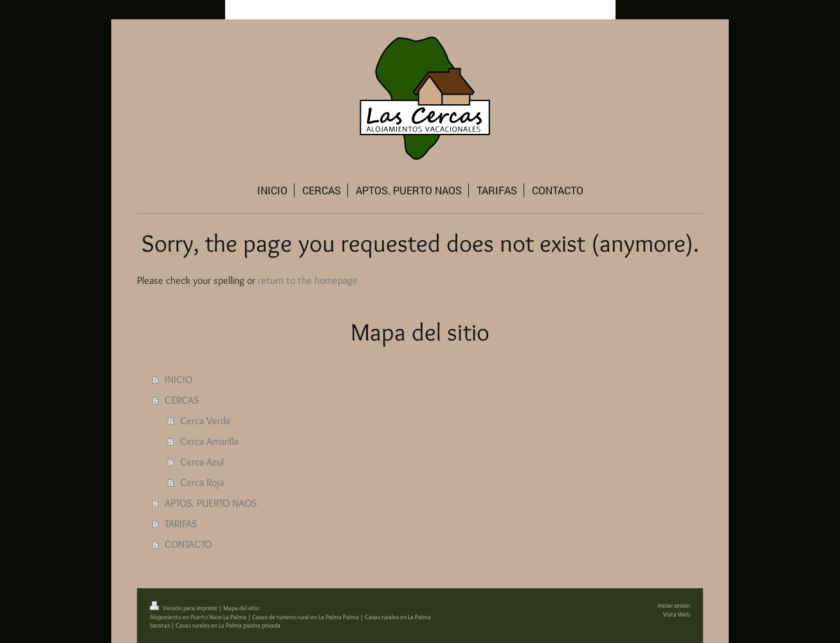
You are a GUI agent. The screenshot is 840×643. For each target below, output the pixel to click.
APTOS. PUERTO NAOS (211, 503)
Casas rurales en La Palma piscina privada (228, 625)
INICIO (178, 379)
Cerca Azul (202, 462)
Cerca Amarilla (209, 441)
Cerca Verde (205, 421)
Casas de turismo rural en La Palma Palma (306, 617)
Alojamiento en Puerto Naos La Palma (198, 617)
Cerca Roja (202, 482)
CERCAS (182, 400)
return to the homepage (308, 280)
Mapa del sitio (241, 608)
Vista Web (677, 614)
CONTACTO (188, 544)
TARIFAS (181, 524)
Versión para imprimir (184, 608)
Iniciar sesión (674, 605)
